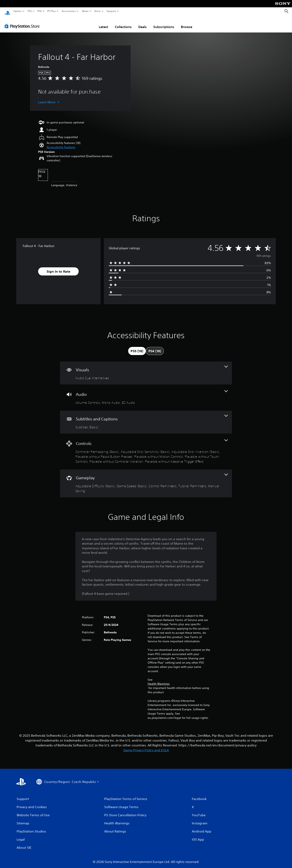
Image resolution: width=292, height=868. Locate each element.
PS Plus (52, 11)
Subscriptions (164, 23)
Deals (142, 23)
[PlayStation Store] (23, 22)
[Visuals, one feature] (146, 369)
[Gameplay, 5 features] (146, 480)
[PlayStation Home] (8, 11)
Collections (123, 23)
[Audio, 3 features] (146, 394)
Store (98, 11)
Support (111, 11)
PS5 (30, 11)
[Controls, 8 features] (146, 448)
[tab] (137, 347)
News (85, 11)
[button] (61, 143)
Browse (187, 23)
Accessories (69, 11)
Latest (103, 23)
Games (18, 11)
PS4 (40, 11)
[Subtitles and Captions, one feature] (146, 418)
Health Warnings (159, 680)
